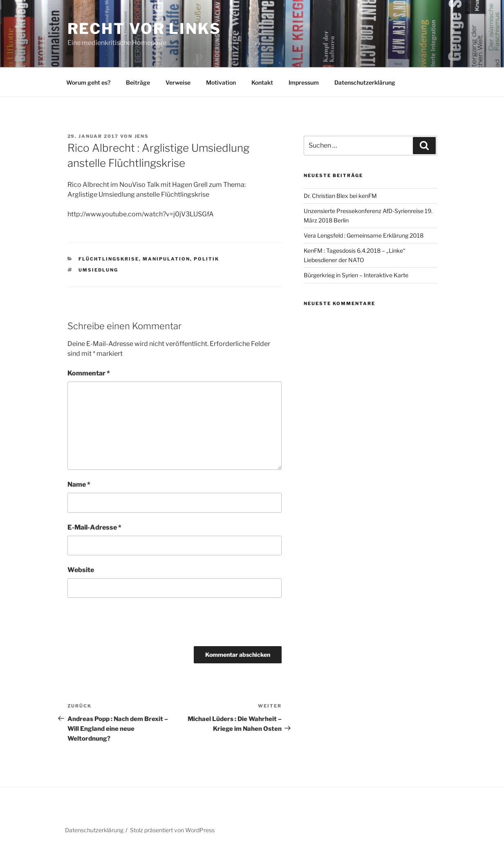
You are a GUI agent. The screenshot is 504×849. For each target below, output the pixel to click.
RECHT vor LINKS (144, 29)
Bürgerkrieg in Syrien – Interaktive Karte (356, 275)
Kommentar (89, 373)
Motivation (221, 82)
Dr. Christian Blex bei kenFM (340, 196)
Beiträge (138, 82)
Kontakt (262, 82)
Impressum (304, 82)
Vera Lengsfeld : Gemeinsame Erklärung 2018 (364, 235)
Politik (206, 259)
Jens (142, 136)
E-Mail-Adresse (94, 527)
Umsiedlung (98, 270)
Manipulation (166, 259)
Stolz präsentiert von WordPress (172, 830)
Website (81, 570)
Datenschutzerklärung (365, 82)
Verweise (178, 82)
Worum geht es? (88, 82)
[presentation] (123, 622)
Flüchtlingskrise (109, 259)
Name (79, 484)
